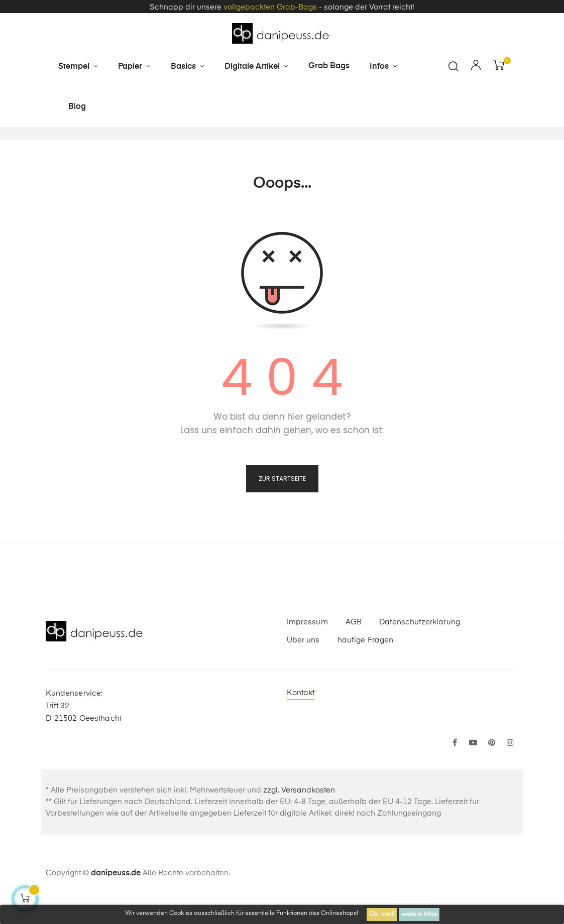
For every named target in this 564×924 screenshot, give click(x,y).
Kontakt (301, 718)
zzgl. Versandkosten (299, 816)
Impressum (307, 648)
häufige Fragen (366, 666)
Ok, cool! (382, 914)
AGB (354, 648)
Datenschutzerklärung (420, 648)
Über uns (303, 666)
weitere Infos (419, 914)
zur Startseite (282, 504)
